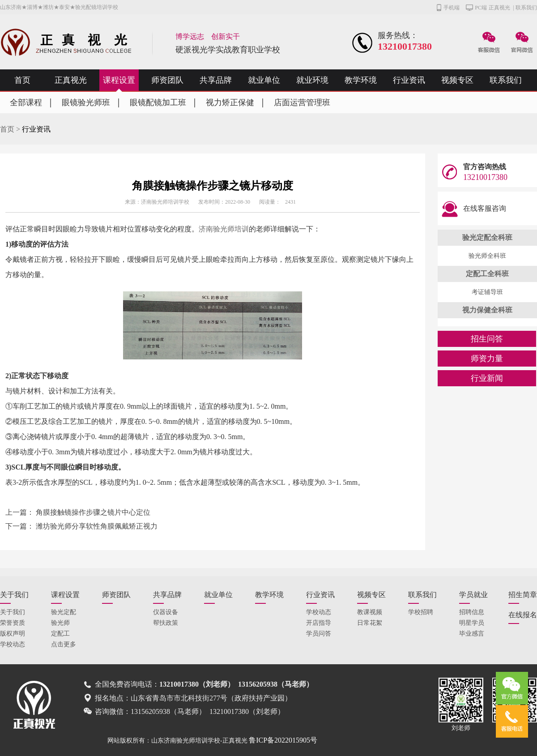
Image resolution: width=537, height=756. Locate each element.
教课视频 (370, 612)
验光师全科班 (487, 256)
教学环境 (361, 80)
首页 (22, 80)
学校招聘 (421, 612)
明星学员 (472, 623)
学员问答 (319, 634)
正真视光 (499, 8)
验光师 (60, 623)
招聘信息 (472, 612)
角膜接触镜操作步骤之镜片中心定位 (93, 512)
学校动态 (13, 644)
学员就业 (473, 595)
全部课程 (26, 103)
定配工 (60, 634)
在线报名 (523, 615)
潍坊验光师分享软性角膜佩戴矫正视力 (97, 526)
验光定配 (64, 612)
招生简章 (523, 595)
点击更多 (64, 644)
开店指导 (319, 623)
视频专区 (457, 80)
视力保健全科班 (487, 310)
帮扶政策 (166, 623)
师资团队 (167, 80)
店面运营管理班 (302, 103)
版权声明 (13, 634)
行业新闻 (487, 378)
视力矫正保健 (230, 103)
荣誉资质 (13, 623)
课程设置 (119, 80)
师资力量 (487, 359)
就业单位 (264, 80)
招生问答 (487, 339)
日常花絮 (370, 623)
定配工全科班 (487, 274)
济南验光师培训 (224, 229)
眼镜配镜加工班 (158, 103)
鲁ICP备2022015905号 (283, 740)
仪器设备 (166, 612)
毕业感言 (472, 634)
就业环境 (312, 80)
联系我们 (526, 8)
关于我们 (14, 595)
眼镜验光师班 (86, 103)
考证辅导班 (487, 292)
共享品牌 (216, 80)
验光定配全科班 (487, 237)
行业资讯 (409, 80)
